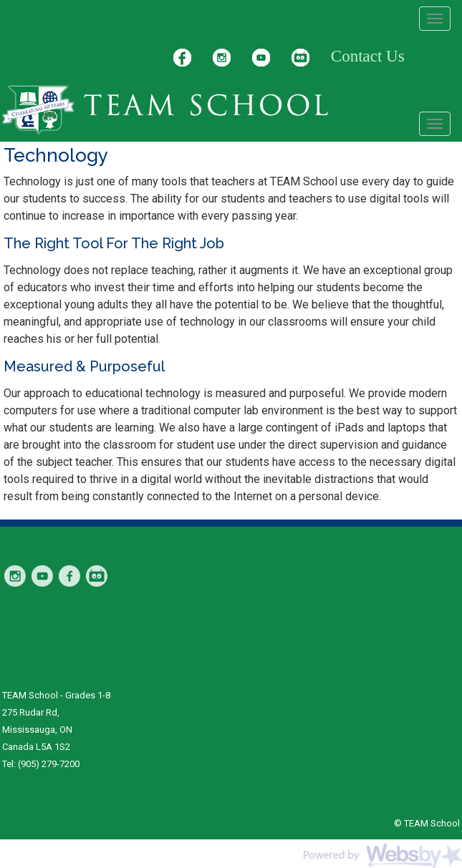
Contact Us (368, 56)
